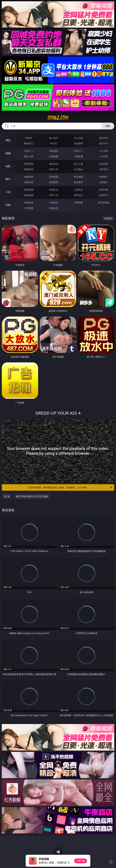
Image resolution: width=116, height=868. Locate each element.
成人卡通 (79, 164)
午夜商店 (54, 203)
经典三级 (54, 169)
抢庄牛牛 (104, 143)
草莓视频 (79, 203)
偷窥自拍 (29, 177)
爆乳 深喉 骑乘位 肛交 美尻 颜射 (32, 496)
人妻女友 (79, 190)
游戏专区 (104, 138)
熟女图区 (79, 182)
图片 (8, 179)
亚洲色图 (54, 177)
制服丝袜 (29, 169)
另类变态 (104, 169)
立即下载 (81, 861)
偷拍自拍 (54, 164)
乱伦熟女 (79, 169)
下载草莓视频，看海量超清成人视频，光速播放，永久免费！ (70, 487)
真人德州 (54, 138)
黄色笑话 (79, 195)
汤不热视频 (104, 203)
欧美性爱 (104, 164)
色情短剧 (54, 208)
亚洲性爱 (29, 164)
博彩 (8, 140)
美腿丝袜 (29, 182)
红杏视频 (29, 208)
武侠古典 (104, 190)
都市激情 (29, 190)
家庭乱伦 (54, 190)
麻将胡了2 (29, 143)
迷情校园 (29, 195)
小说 (8, 192)
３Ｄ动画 (104, 151)
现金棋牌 (79, 143)
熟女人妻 (29, 156)
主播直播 (79, 156)
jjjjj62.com (58, 118)
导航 (8, 205)
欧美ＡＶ (79, 151)
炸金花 (54, 143)
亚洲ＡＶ (29, 151)
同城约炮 (29, 203)
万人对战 (79, 138)
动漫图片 (104, 177)
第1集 (7, 496)
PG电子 (29, 138)
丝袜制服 (54, 156)
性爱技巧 (104, 195)
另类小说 (54, 195)
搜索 (108, 126)
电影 (8, 166)
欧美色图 (79, 177)
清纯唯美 (54, 182)
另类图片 (104, 182)
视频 (8, 153)
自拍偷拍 (54, 151)
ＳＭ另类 (104, 156)
